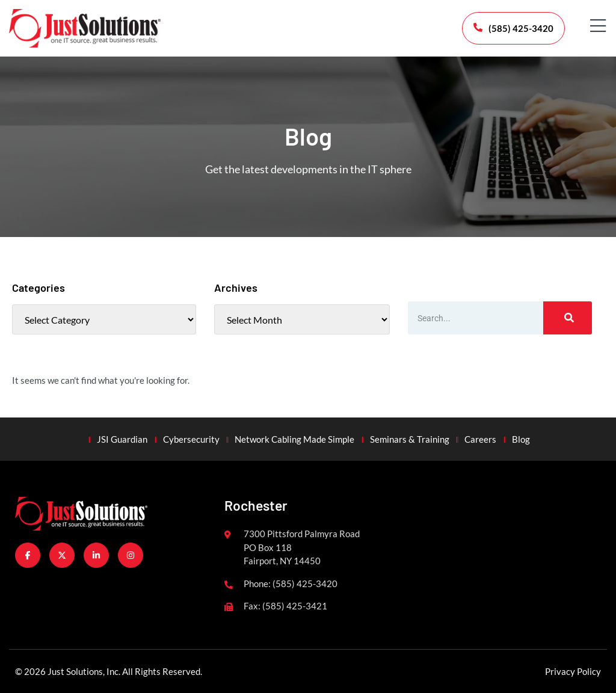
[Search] (568, 318)
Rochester (256, 505)
